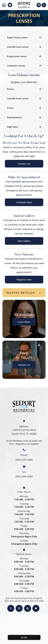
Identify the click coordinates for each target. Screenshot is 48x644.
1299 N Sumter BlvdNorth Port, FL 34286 (24, 432)
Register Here (24, 280)
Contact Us (24, 164)
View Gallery (24, 241)
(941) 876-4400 (24, 460)
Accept (24, 637)
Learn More (24, 322)
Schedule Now (24, 202)
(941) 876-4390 (24, 476)
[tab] (24, 38)
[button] (10, 5)
